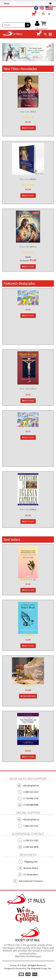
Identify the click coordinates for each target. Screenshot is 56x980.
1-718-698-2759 (31, 798)
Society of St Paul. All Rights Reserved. (28, 965)
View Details (28, 696)
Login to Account (41, 29)
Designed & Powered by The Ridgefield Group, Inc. (28, 968)
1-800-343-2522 (31, 792)
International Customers (31, 881)
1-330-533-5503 (31, 841)
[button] (5, 52)
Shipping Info (31, 862)
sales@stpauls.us (31, 786)
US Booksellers (31, 875)
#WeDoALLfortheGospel (28, 956)
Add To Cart (28, 128)
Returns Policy (31, 868)
